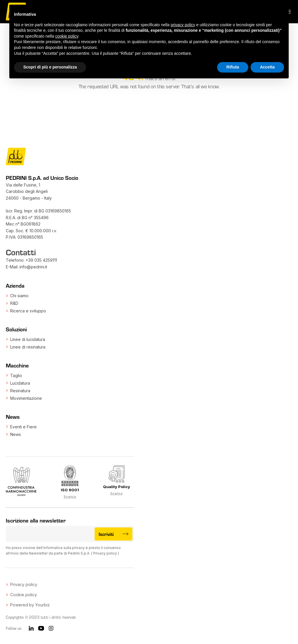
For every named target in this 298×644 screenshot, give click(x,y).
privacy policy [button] (183, 25)
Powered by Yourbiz (30, 605)
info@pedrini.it (33, 267)
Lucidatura (20, 383)
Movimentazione (26, 398)
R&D (14, 303)
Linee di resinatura (28, 347)
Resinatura (20, 391)
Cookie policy (24, 595)
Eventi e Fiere (23, 427)
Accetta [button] (267, 67)
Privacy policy (105, 553)
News (16, 434)
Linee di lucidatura (28, 339)
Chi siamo (19, 296)
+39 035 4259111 (41, 260)
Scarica (70, 497)
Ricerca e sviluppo (28, 311)
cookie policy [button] (67, 36)
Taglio (16, 375)
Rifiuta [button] (233, 67)
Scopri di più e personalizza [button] (50, 67)
